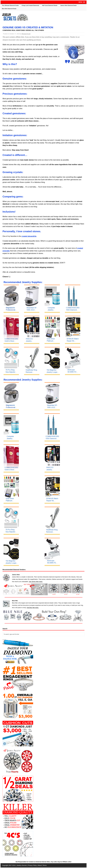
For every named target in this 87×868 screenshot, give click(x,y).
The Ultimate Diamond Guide (10, 6)
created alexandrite (29, 236)
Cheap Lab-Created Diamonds (30, 6)
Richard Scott (26, 34)
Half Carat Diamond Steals (50, 6)
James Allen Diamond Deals (68, 6)
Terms (45, 865)
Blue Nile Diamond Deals (9, 9)
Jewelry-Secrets (22, 865)
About (40, 865)
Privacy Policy (32, 865)
